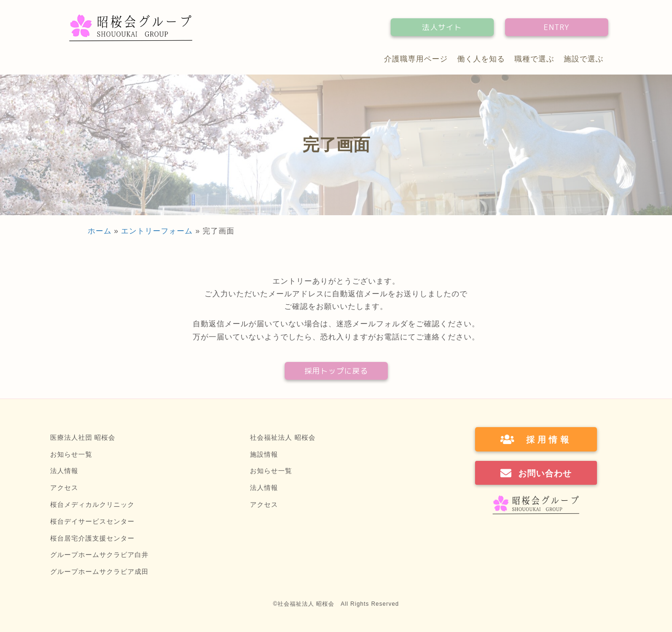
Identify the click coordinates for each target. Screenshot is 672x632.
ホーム (100, 231)
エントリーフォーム (157, 231)
